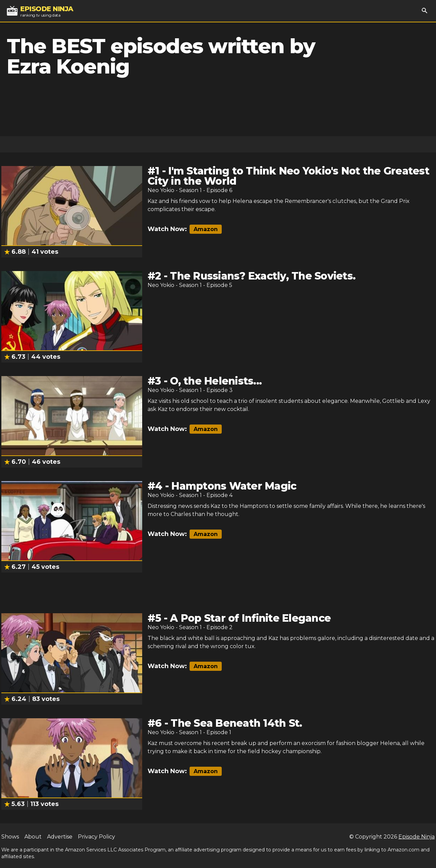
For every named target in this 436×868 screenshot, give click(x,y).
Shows (10, 837)
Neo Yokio (161, 190)
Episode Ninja (417, 837)
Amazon (206, 229)
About (33, 837)
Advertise (60, 837)
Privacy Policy (96, 837)
